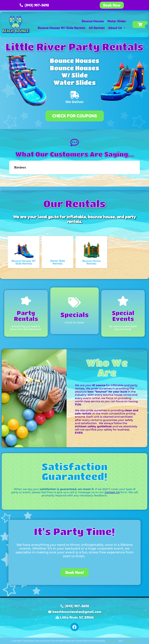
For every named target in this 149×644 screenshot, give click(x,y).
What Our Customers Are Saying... (74, 154)
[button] (9, 177)
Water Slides (117, 21)
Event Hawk (112, 641)
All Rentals (97, 28)
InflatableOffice (130, 641)
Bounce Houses (93, 21)
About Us (117, 28)
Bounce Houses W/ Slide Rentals (62, 28)
